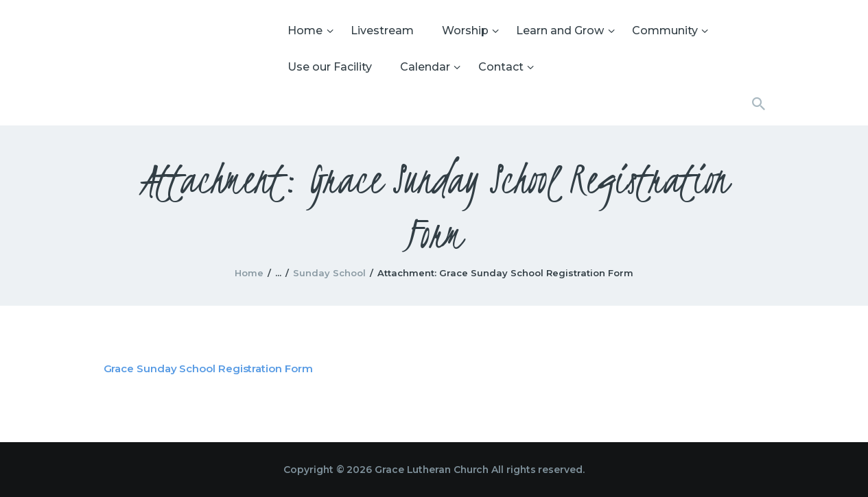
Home (249, 273)
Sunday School (329, 273)
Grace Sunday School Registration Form (208, 368)
